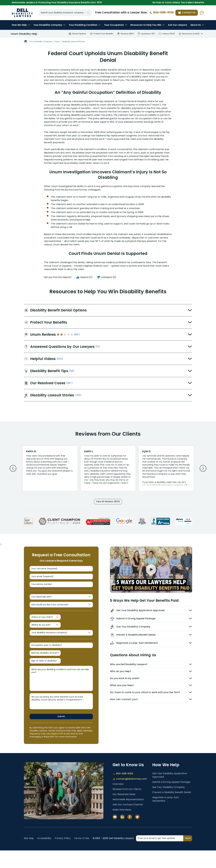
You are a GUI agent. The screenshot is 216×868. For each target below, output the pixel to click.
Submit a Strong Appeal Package (171, 800)
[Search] (88, 13)
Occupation (116, 25)
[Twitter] (137, 834)
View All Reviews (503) (108, 502)
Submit (61, 734)
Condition (85, 25)
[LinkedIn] (122, 834)
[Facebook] (130, 834)
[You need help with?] (61, 603)
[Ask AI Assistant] (202, 13)
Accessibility (44, 856)
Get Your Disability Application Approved (170, 793)
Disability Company (49, 25)
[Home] (26, 42)
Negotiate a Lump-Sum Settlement (166, 817)
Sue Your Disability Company (169, 805)
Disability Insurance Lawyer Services (22, 13)
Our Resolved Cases (124, 812)
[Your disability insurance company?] (61, 645)
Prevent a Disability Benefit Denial (172, 810)
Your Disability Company (41, 41)
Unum (57, 41)
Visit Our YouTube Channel (128, 822)
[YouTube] (115, 834)
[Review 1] (50, 468)
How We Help (21, 25)
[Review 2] (108, 470)
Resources (148, 25)
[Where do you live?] (45, 636)
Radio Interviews (122, 827)
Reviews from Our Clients (127, 807)
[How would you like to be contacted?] (61, 612)
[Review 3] (166, 470)
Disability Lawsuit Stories (73, 41)
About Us (197, 25)
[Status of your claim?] (45, 626)
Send (188, 856)
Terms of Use (82, 856)
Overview (118, 802)
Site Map (29, 856)
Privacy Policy (63, 856)
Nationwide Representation (128, 817)
